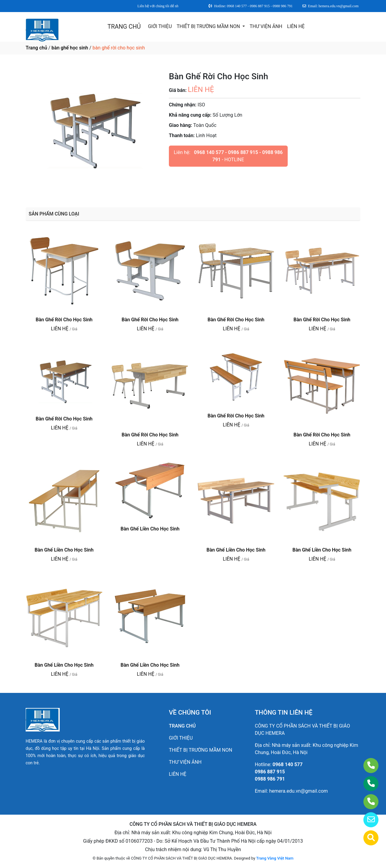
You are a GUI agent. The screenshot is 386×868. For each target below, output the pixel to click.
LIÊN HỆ (296, 26)
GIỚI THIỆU (160, 26)
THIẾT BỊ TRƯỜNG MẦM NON (209, 26)
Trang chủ (36, 48)
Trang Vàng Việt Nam (275, 858)
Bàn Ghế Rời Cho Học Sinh (64, 320)
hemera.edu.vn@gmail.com (298, 791)
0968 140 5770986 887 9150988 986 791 (279, 772)
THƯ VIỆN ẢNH (266, 26)
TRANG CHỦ (124, 27)
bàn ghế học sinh (70, 48)
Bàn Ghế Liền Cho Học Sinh (64, 550)
